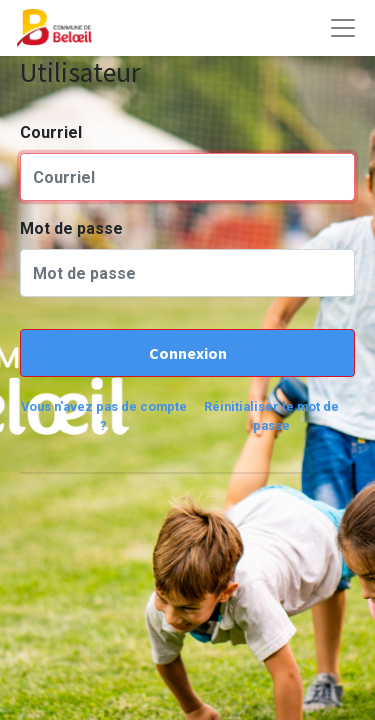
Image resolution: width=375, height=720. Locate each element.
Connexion (188, 353)
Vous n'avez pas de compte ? (104, 416)
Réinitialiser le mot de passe (271, 416)
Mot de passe (71, 228)
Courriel (51, 132)
